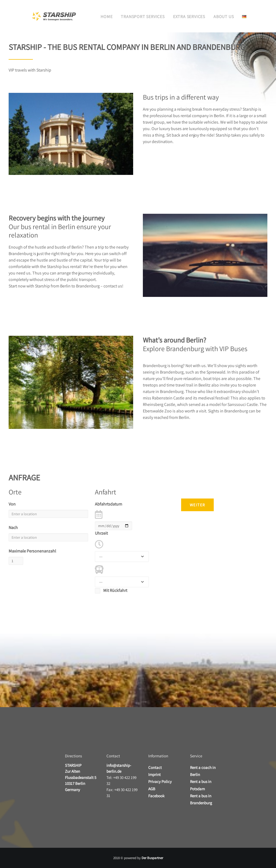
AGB (152, 789)
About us (224, 17)
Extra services (189, 17)
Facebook (156, 796)
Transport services (143, 17)
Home (106, 17)
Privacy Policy (160, 781)
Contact (155, 767)
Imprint (154, 774)
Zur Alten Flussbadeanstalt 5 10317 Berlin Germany (81, 777)
